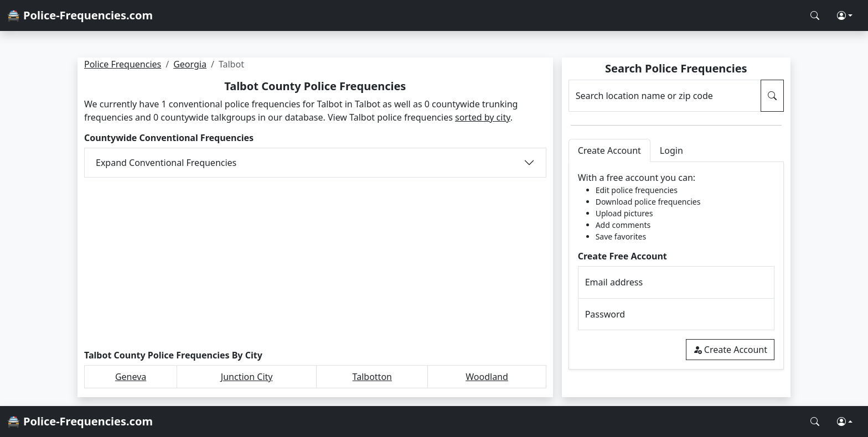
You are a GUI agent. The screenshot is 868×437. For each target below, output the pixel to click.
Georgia (190, 64)
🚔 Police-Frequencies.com (80, 15)
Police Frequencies (123, 64)
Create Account (730, 350)
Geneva (131, 377)
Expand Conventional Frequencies (166, 163)
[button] (845, 15)
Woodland (487, 377)
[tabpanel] (676, 266)
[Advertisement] (315, 264)
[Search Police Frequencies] (815, 15)
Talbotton (372, 377)
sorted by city (483, 117)
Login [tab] (671, 150)
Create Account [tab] (609, 150)
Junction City (247, 377)
